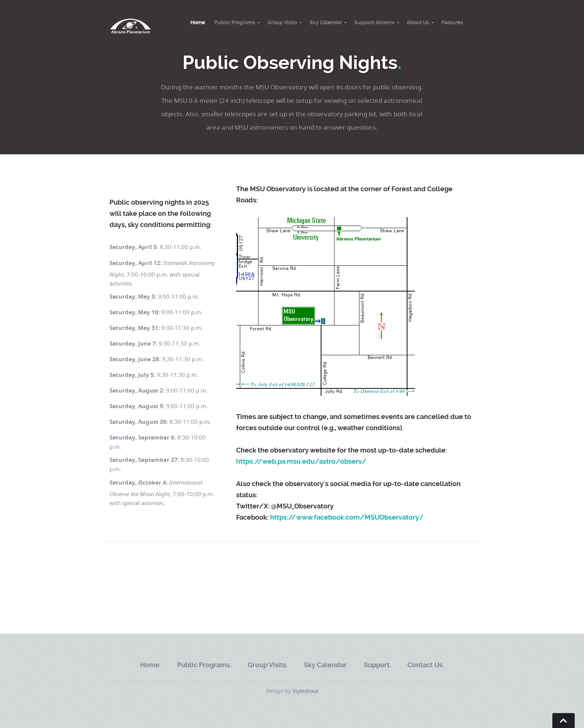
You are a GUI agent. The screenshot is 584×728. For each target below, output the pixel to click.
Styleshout (305, 691)
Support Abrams (374, 22)
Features (452, 22)
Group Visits (282, 22)
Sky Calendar (326, 22)
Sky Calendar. (326, 665)
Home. (150, 665)
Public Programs (235, 22)
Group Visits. (268, 665)
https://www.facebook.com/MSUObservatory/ (347, 517)
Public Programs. (204, 665)
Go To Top (564, 721)
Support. (377, 665)
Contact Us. (426, 665)
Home (198, 22)
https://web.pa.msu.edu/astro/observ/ (301, 461)
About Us (418, 22)
